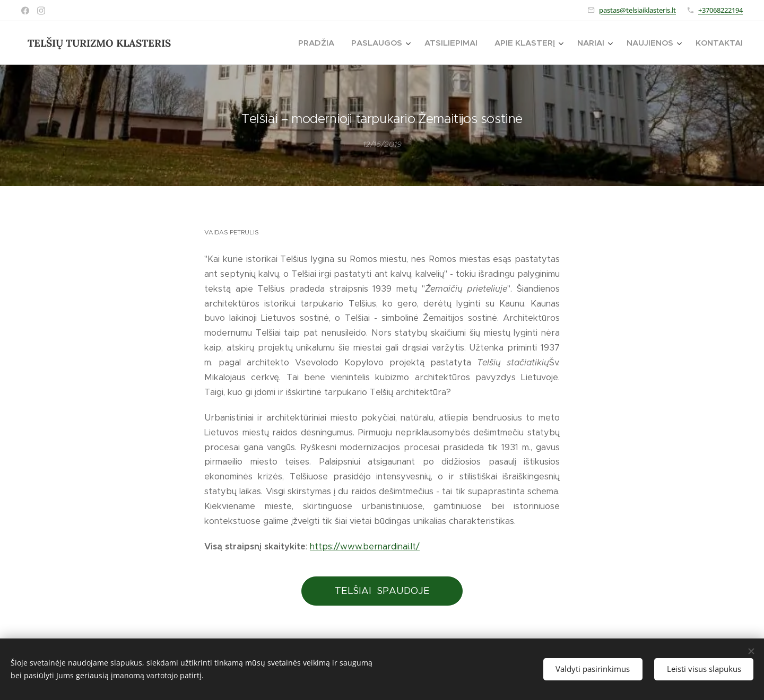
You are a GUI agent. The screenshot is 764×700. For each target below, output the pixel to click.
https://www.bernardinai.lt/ (365, 546)
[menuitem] (319, 43)
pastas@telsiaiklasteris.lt (637, 10)
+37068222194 (720, 10)
